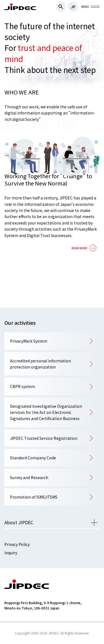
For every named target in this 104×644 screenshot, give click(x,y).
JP (73, 7)
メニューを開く (94, 523)
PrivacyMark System (29, 341)
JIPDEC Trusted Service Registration (44, 438)
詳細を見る (83, 250)
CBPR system (22, 386)
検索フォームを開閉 (61, 7)
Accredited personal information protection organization (40, 364)
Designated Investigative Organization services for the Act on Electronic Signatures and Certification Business (46, 412)
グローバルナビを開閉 (95, 7)
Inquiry (11, 553)
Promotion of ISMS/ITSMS (34, 497)
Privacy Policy (17, 544)
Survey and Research (29, 477)
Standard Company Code (33, 458)
